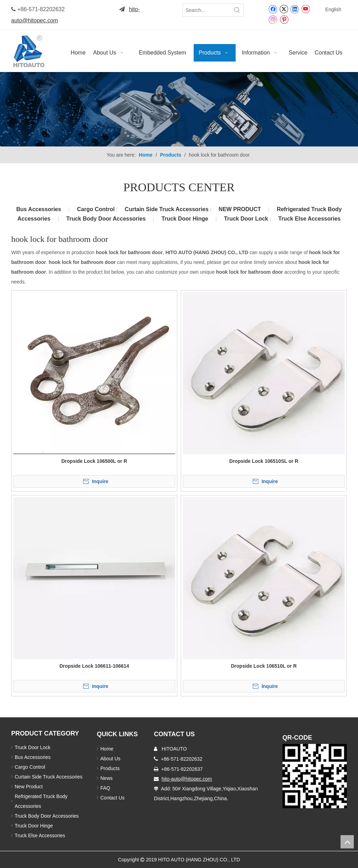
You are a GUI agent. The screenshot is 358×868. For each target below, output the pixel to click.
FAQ (105, 788)
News (106, 778)
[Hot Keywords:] (237, 10)
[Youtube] (305, 9)
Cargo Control (96, 209)
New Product (29, 787)
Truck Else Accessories (309, 219)
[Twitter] (284, 9)
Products (110, 768)
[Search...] (207, 10)
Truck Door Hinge (185, 219)
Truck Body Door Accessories (106, 219)
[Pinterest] (284, 19)
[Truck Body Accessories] (179, 109)
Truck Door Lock (247, 219)
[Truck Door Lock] (315, 776)
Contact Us (112, 798)
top (347, 842)
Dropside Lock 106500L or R (94, 461)
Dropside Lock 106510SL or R (264, 461)
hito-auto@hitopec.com (187, 779)
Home (107, 749)
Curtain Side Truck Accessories (167, 209)
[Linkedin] (295, 9)
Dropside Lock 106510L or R (264, 666)
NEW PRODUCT (240, 209)
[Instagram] (273, 19)
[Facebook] (273, 9)
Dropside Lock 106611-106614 (94, 666)
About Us (110, 759)
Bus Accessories (39, 209)
